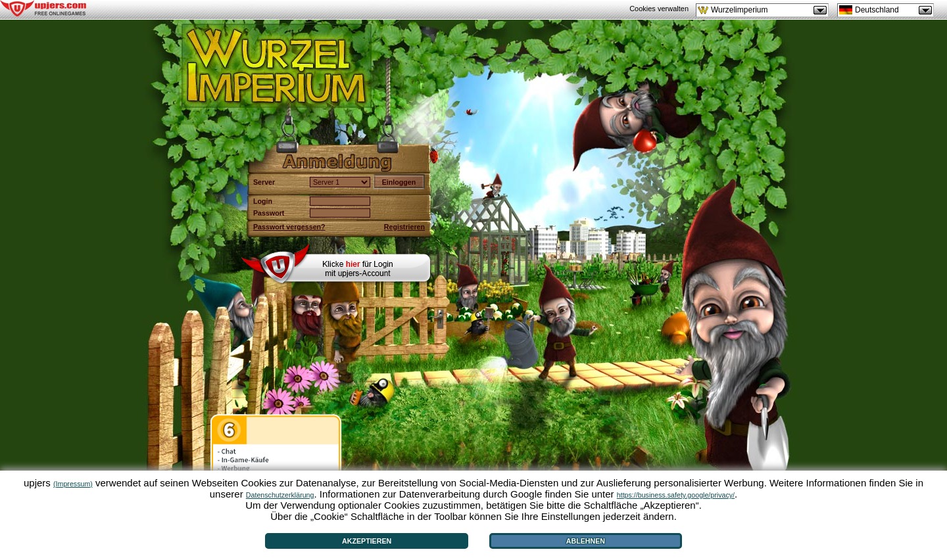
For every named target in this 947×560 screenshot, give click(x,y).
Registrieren (404, 227)
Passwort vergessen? (289, 227)
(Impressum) (73, 484)
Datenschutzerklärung (280, 495)
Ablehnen (586, 541)
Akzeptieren (367, 541)
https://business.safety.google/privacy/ (676, 495)
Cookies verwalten (659, 9)
